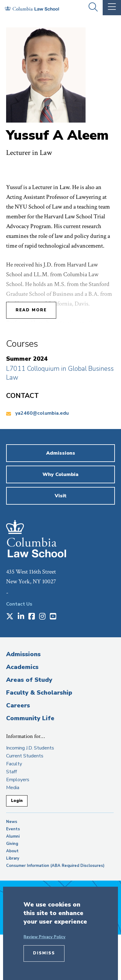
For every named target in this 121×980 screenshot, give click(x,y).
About (12, 851)
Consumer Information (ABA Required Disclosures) (55, 866)
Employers (18, 780)
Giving (12, 844)
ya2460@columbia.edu (42, 413)
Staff (11, 772)
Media (13, 788)
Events (13, 829)
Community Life (30, 718)
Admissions (23, 654)
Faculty (14, 764)
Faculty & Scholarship (39, 693)
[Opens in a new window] (10, 617)
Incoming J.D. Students (30, 748)
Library (13, 858)
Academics (22, 667)
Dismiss (44, 953)
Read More (31, 310)
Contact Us (19, 604)
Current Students (25, 756)
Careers (18, 705)
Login (17, 801)
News (12, 822)
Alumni (13, 836)
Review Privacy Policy (44, 937)
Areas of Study (29, 680)
